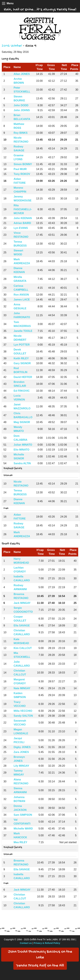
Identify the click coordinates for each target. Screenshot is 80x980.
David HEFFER (23, 377)
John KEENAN (23, 218)
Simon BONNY (23, 164)
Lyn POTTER (22, 345)
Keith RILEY (21, 358)
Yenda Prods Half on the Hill (40, 966)
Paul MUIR (20, 169)
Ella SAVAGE (22, 626)
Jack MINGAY (22, 603)
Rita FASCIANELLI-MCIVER (23, 209)
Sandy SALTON (23, 716)
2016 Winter (12, 46)
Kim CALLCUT (23, 648)
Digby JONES (22, 747)
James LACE (22, 300)
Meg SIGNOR (22, 422)
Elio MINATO (21, 450)
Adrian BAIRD (22, 223)
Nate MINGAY (22, 688)
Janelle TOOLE (23, 331)
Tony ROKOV (22, 174)
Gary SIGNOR (22, 363)
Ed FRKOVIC (22, 391)
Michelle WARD (23, 829)
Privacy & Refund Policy (47, 943)
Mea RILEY (20, 842)
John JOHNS (22, 110)
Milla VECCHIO (23, 711)
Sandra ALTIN (22, 463)
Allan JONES (22, 74)
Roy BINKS (21, 133)
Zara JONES (21, 752)
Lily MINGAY (21, 766)
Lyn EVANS (21, 228)
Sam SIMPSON (23, 815)
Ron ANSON (21, 295)
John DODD (21, 105)
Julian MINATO (23, 445)
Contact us (26, 943)
